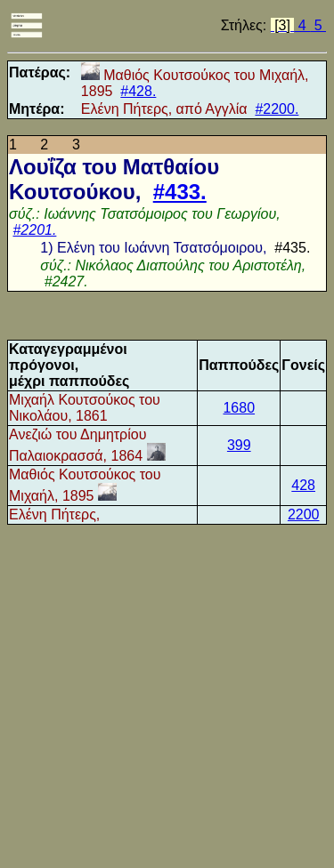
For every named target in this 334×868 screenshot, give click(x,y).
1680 (239, 408)
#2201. (34, 230)
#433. (180, 192)
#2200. (277, 109)
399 (239, 445)
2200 (304, 514)
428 (303, 485)
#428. (138, 91)
